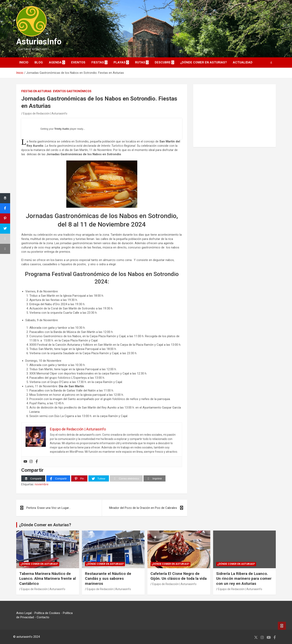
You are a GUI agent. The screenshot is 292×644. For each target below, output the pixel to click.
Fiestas (98, 62)
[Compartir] (33, 479)
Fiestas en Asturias (36, 91)
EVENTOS (78, 62)
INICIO (24, 62)
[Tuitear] (99, 479)
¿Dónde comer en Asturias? (203, 62)
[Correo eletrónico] (126, 479)
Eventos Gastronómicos (72, 91)
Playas (120, 62)
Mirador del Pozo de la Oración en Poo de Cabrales (143, 508)
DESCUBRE (163, 62)
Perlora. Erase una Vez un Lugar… (48, 508)
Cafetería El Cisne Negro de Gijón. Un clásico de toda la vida (179, 576)
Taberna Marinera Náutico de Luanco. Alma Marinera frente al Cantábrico (48, 579)
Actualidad (243, 62)
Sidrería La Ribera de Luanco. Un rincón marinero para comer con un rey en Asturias (244, 579)
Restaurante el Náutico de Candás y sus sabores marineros (108, 579)
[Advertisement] (235, 116)
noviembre (42, 484)
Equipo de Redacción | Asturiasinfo (45, 113)
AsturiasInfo (39, 42)
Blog (39, 62)
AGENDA (55, 62)
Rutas (140, 62)
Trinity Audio (62, 129)
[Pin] (79, 479)
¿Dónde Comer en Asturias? (45, 525)
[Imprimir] (155, 479)
